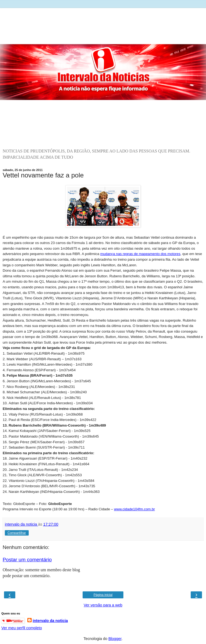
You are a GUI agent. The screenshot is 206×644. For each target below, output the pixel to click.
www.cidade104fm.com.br (135, 509)
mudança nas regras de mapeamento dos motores (140, 254)
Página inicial (103, 595)
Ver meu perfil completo (22, 628)
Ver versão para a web (103, 605)
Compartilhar (17, 533)
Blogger (115, 639)
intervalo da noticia (50, 621)
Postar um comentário (27, 560)
